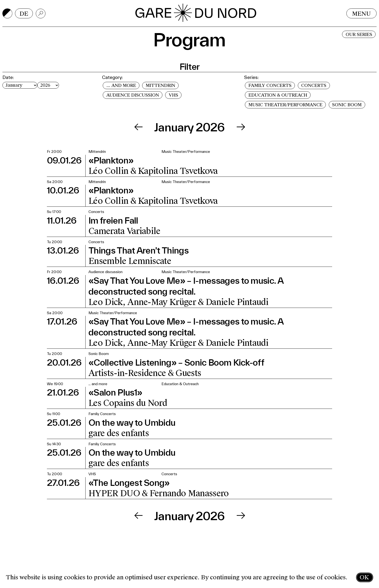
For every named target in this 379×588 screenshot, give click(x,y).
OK (364, 577)
